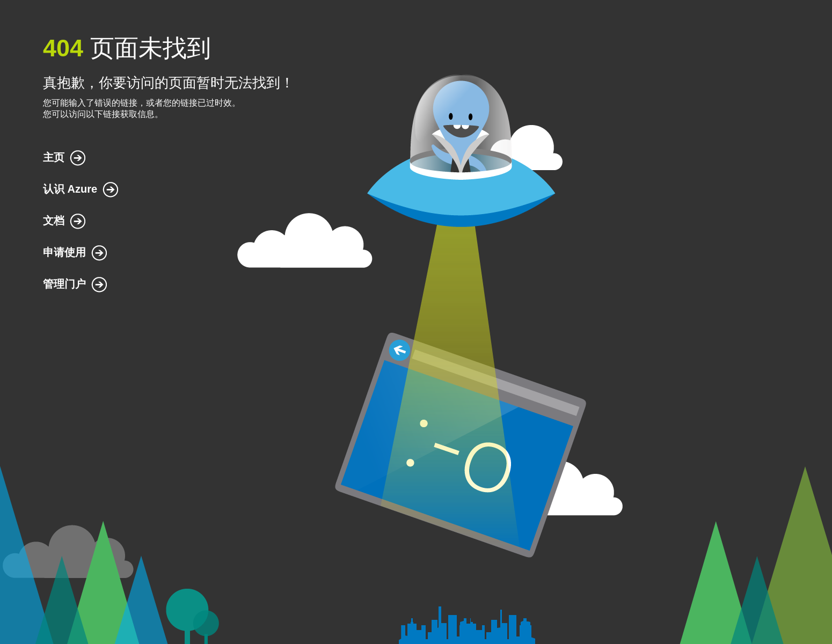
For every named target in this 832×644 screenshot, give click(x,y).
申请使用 (64, 252)
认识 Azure (70, 189)
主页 (54, 157)
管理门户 (64, 284)
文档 (54, 221)
